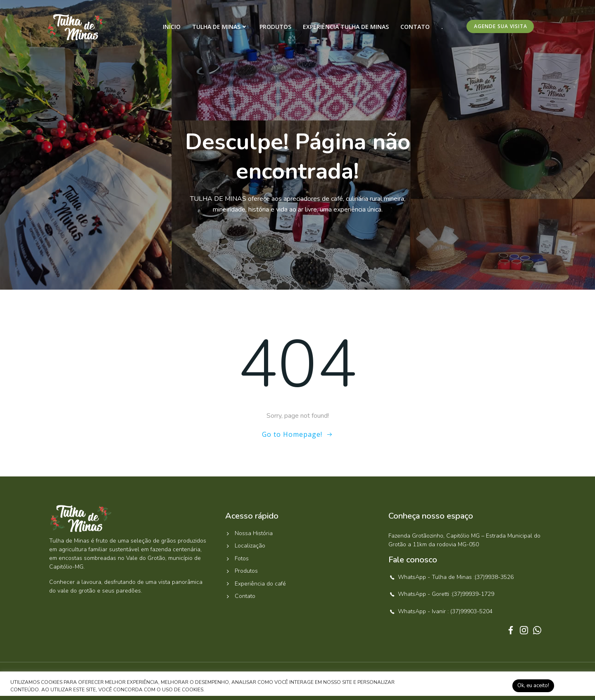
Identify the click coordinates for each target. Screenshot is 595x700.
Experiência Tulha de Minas (346, 27)
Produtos (275, 27)
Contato (415, 27)
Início (172, 27)
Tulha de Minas (220, 27)
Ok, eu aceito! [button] (533, 686)
